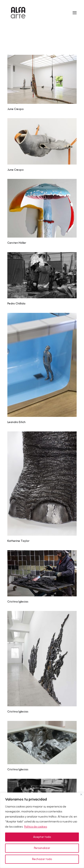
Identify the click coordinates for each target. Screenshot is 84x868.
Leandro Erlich (16, 422)
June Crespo (16, 109)
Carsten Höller (17, 243)
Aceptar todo (42, 837)
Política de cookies (36, 827)
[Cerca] (81, 794)
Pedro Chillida (16, 304)
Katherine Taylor (18, 541)
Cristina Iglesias (18, 602)
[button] (75, 13)
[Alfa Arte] (18, 13)
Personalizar (42, 848)
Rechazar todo (42, 859)
